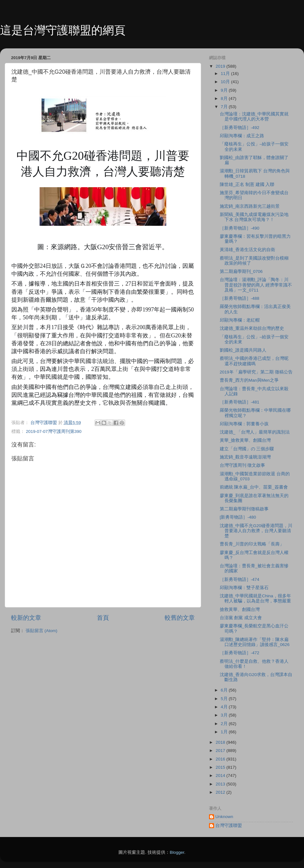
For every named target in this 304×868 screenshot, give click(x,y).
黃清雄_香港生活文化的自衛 (248, 250)
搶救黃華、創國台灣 (240, 609)
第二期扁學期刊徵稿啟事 (244, 509)
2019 (221, 66)
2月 (225, 724)
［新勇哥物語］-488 (240, 298)
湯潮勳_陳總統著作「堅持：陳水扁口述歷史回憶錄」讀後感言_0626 (255, 642)
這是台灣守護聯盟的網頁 (63, 30)
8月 (225, 98)
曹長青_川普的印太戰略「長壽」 (252, 544)
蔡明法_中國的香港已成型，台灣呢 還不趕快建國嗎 (254, 361)
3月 (225, 715)
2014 (221, 776)
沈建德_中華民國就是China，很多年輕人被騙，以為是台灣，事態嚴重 (255, 598)
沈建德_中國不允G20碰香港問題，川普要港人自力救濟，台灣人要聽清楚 (256, 531)
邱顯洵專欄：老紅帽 (240, 320)
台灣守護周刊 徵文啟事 (243, 465)
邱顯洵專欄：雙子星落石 (244, 588)
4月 (225, 707)
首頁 (103, 618)
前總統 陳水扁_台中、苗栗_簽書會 (254, 487)
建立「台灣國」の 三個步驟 (247, 449)
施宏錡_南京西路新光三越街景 (250, 206)
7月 (225, 107)
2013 (221, 784)
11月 (226, 74)
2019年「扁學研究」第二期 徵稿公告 (256, 372)
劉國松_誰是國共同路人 (243, 350)
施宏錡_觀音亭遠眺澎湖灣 (245, 457)
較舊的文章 (180, 618)
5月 (225, 699)
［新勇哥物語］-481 (240, 402)
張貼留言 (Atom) (41, 631)
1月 (225, 732)
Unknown (224, 817)
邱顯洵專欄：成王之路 (242, 136)
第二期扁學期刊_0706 (241, 271)
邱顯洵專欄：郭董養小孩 (244, 424)
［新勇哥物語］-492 (240, 128)
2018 (221, 742)
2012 (221, 792)
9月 (225, 90)
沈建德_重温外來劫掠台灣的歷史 (252, 328)
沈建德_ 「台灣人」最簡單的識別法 (255, 432)
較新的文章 (26, 618)
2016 (221, 759)
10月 (226, 82)
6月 (225, 690)
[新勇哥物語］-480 (238, 517)
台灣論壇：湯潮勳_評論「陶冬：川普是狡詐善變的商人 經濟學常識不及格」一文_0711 (256, 285)
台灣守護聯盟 (229, 825)
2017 (221, 751)
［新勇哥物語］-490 (240, 228)
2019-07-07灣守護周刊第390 (54, 431)
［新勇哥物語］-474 (240, 579)
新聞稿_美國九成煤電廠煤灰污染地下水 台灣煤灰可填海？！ (254, 217)
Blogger (177, 852)
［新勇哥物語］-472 (240, 653)
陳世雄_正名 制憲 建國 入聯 (247, 185)
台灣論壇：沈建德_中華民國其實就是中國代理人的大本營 (254, 117)
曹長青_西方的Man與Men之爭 (249, 380)
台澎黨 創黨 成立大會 (241, 618)
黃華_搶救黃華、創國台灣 (245, 440)
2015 (221, 767)
